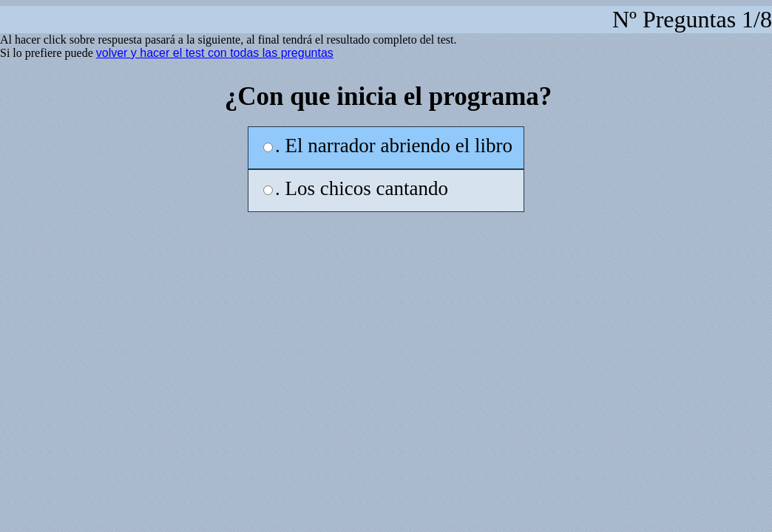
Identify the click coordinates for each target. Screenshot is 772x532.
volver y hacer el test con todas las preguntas (215, 53)
